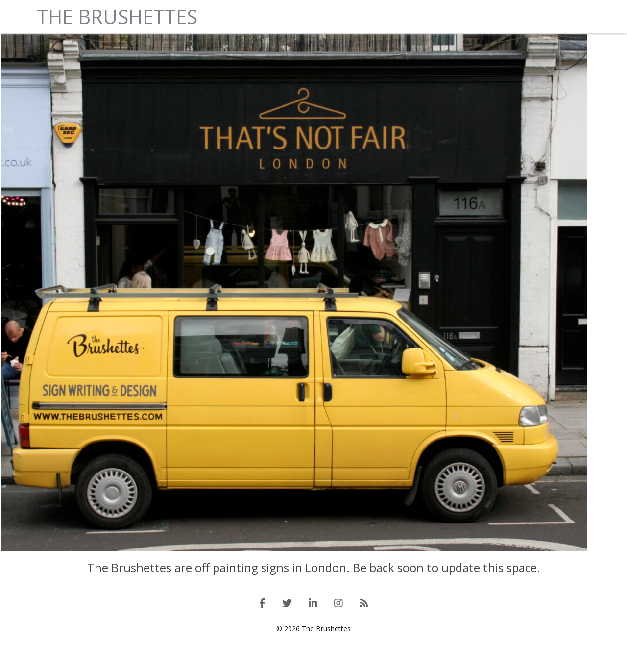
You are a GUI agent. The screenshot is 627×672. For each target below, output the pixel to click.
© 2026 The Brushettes (313, 657)
